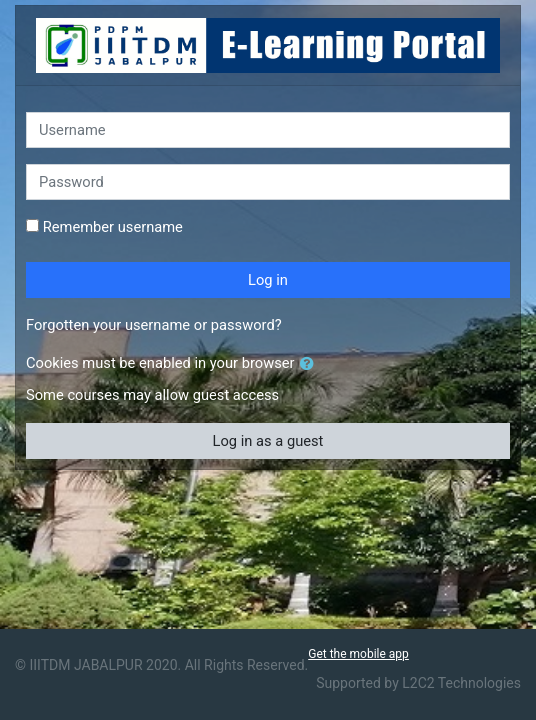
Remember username (113, 227)
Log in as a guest (268, 441)
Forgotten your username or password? (154, 325)
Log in (268, 280)
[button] (311, 364)
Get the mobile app (358, 654)
